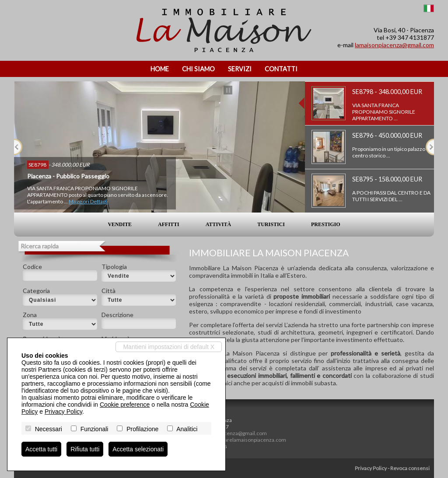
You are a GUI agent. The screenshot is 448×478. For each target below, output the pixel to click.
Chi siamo (198, 69)
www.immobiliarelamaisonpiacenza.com (238, 440)
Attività (218, 224)
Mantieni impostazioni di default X (169, 347)
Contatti (281, 69)
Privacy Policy (371, 468)
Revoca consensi (410, 468)
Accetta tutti (41, 449)
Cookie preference (125, 405)
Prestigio (326, 224)
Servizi (240, 69)
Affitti (169, 224)
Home (160, 69)
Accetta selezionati (138, 449)
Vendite (120, 224)
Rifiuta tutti (85, 449)
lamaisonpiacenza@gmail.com (394, 45)
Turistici (271, 224)
